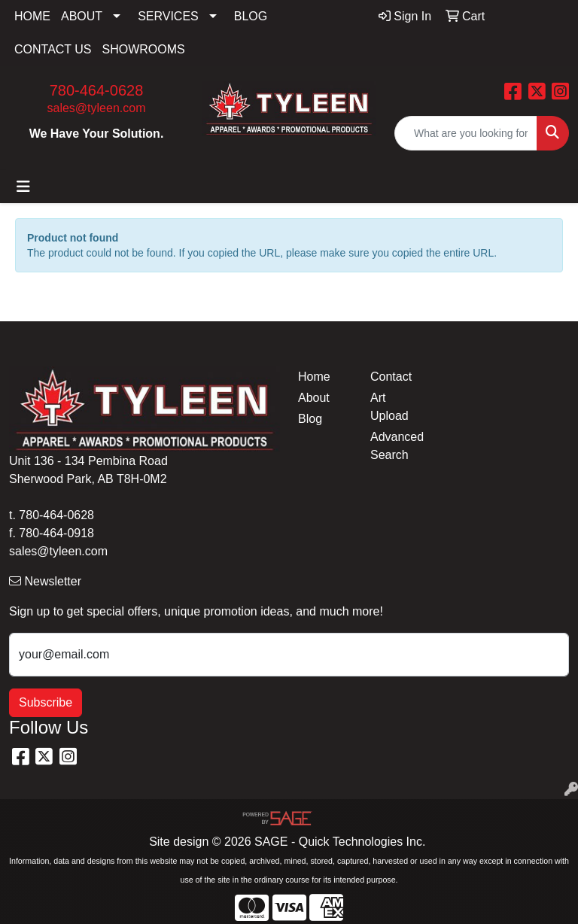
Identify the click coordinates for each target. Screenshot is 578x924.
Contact (391, 377)
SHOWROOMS (144, 49)
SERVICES (168, 16)
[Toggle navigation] (23, 187)
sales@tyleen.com (97, 108)
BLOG (251, 16)
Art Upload (389, 407)
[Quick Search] (466, 133)
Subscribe (46, 702)
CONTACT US (53, 49)
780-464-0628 (97, 90)
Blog (310, 419)
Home (314, 377)
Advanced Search (397, 446)
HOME (32, 16)
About (314, 398)
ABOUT (82, 16)
